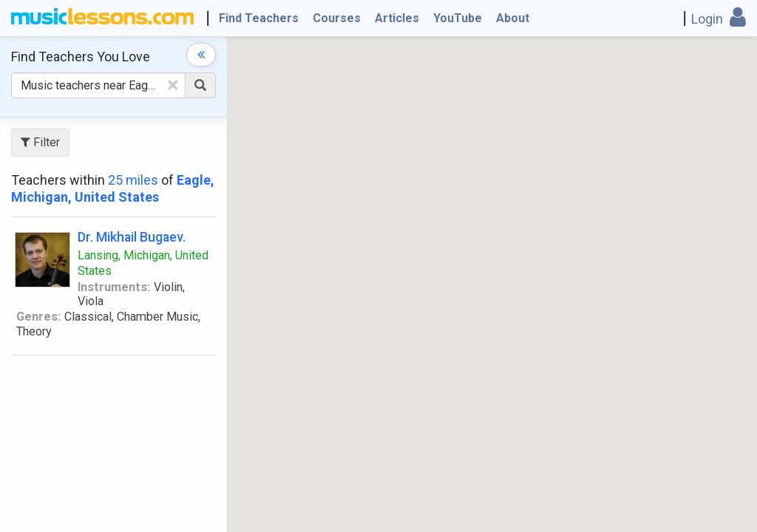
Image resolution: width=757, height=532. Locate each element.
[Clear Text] (173, 85)
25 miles (133, 180)
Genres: (38, 317)
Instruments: (114, 287)
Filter (40, 142)
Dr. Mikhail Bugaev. (132, 237)
